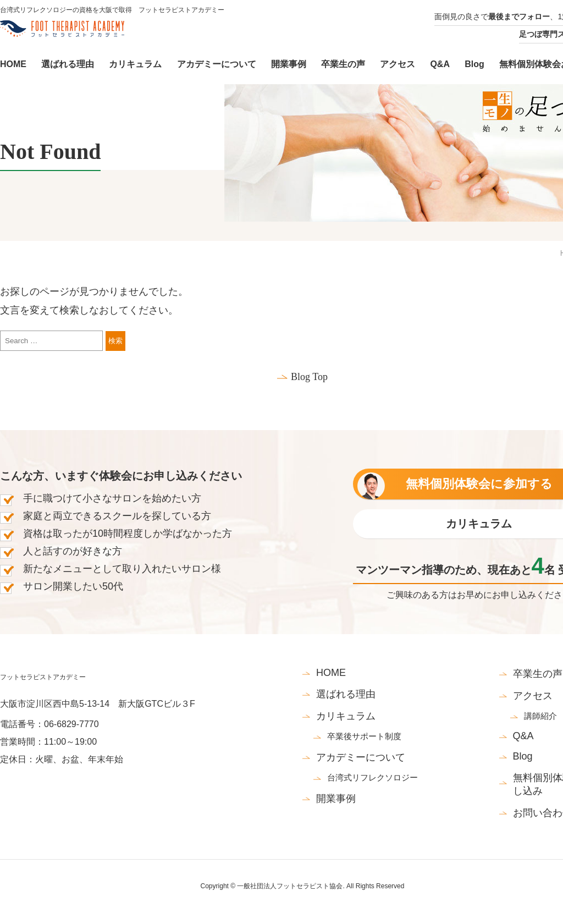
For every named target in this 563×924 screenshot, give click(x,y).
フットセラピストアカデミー (43, 677)
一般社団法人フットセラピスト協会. (291, 886)
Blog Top (309, 377)
